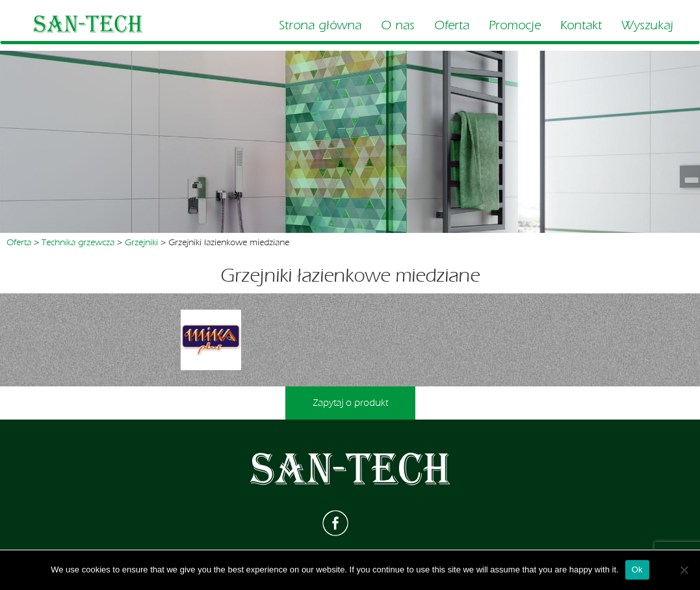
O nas (398, 25)
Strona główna (320, 25)
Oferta (452, 25)
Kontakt (581, 25)
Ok (637, 570)
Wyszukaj (647, 25)
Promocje (515, 25)
